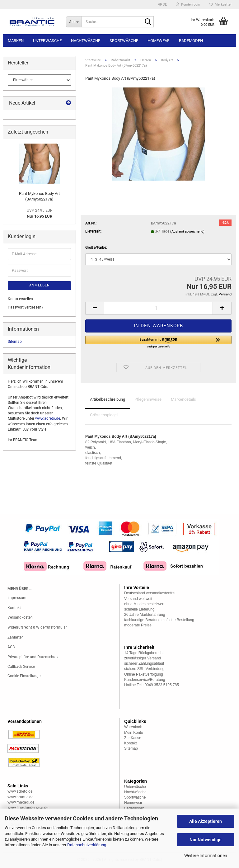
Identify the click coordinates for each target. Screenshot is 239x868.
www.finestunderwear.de (28, 808)
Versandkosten (20, 617)
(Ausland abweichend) (187, 231)
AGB (11, 647)
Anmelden (40, 285)
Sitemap (15, 342)
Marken (16, 41)
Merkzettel (220, 5)
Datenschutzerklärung (87, 845)
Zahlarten (16, 637)
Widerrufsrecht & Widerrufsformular (37, 627)
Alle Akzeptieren (206, 821)
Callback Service (21, 667)
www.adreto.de (48, 418)
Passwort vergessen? (26, 307)
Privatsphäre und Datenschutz (33, 657)
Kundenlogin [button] (188, 5)
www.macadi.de (21, 802)
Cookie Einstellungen (25, 676)
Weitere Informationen (206, 856)
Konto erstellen (20, 299)
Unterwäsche (47, 41)
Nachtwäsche (86, 41)
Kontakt (14, 608)
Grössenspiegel (104, 415)
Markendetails (183, 399)
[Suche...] (74, 22)
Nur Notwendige (206, 840)
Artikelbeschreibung (108, 399)
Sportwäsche (124, 41)
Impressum (17, 598)
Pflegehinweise (148, 399)
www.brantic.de (20, 797)
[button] (163, 5)
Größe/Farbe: (96, 248)
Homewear (159, 41)
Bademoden (191, 41)
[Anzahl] (158, 308)
